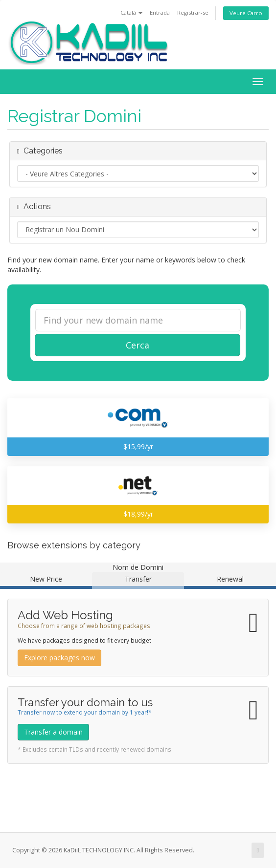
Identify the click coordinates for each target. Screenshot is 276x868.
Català (131, 12)
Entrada (160, 12)
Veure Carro (246, 13)
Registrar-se (193, 12)
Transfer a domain (53, 732)
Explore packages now (59, 658)
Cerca (138, 345)
